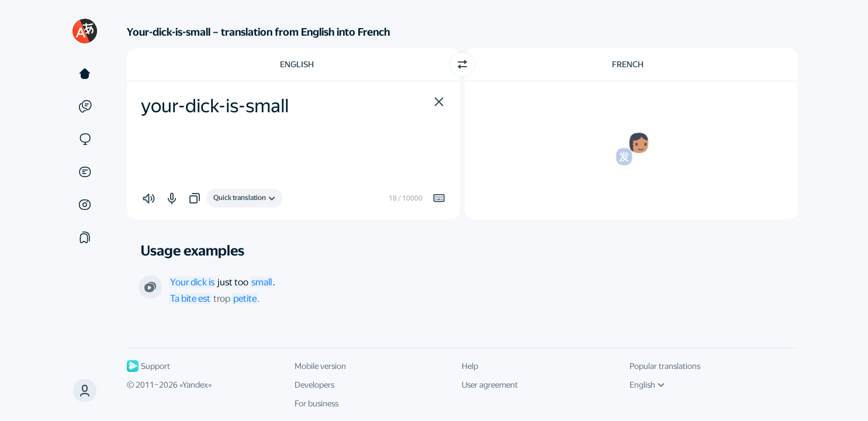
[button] (85, 391)
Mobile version (320, 366)
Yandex (195, 385)
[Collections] (85, 237)
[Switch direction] (462, 64)
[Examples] (85, 106)
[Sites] (85, 139)
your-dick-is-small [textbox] (215, 106)
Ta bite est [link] (190, 299)
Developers (314, 385)
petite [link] (245, 299)
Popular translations (665, 366)
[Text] (85, 74)
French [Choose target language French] (628, 64)
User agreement (490, 385)
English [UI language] (647, 385)
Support (148, 366)
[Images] (85, 205)
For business (317, 403)
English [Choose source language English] (297, 64)
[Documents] (85, 172)
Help (470, 366)
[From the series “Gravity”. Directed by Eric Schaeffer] (150, 287)
